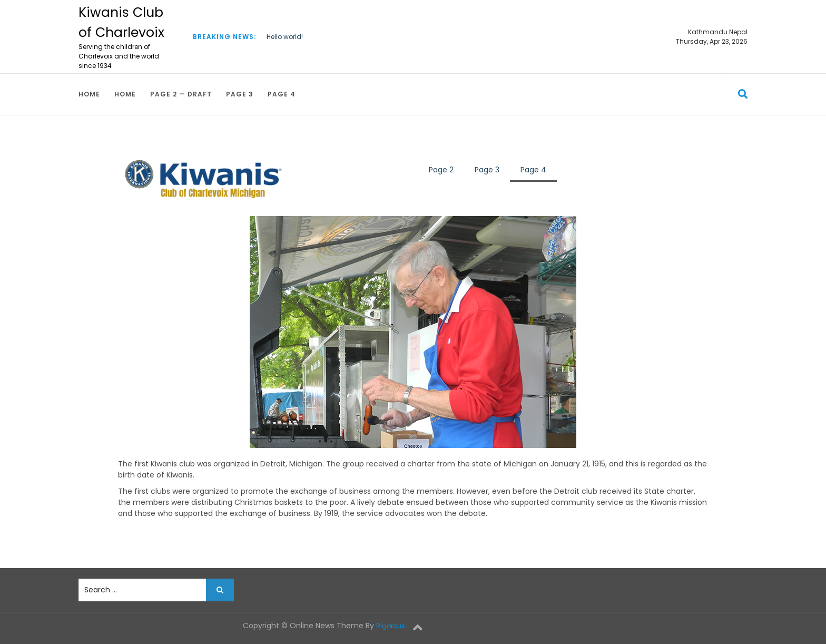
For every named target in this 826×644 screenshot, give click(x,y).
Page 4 (282, 94)
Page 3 (240, 94)
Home (89, 94)
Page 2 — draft (181, 94)
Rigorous (391, 626)
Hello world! (285, 37)
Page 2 (441, 170)
